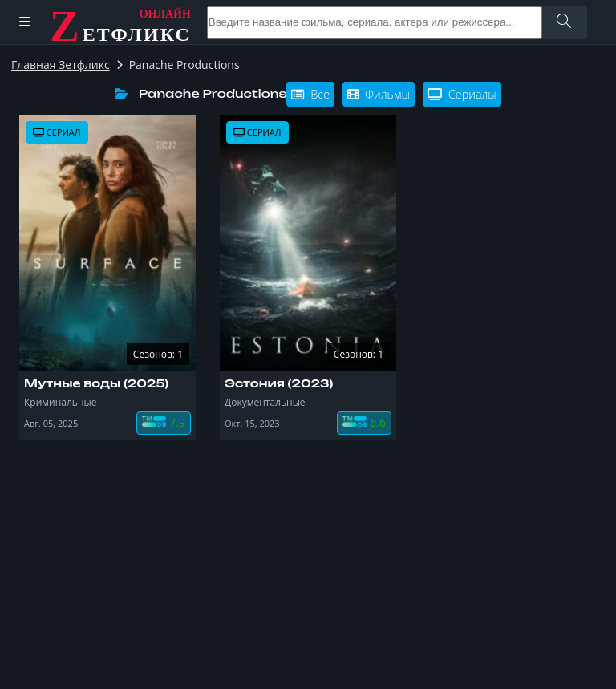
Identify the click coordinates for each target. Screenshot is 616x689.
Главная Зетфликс (61, 65)
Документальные (265, 402)
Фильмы (379, 94)
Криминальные (60, 402)
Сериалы (462, 94)
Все (310, 94)
